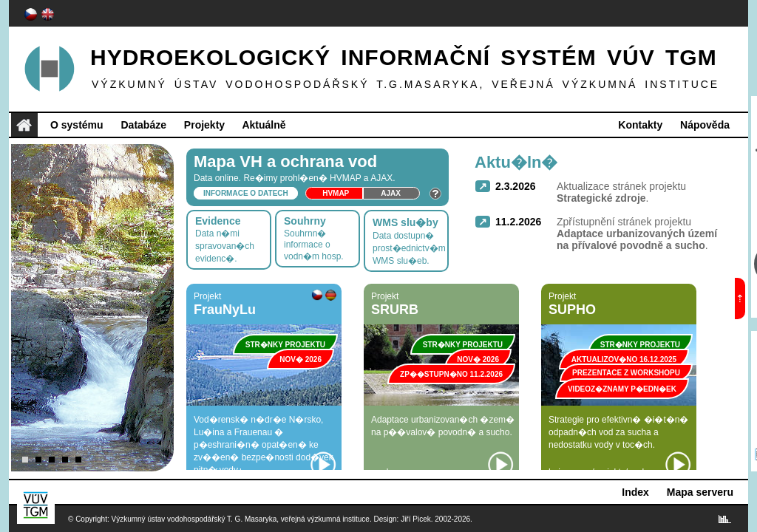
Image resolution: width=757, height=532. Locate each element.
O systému (77, 125)
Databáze (143, 125)
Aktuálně (264, 125)
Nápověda (705, 125)
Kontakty (640, 125)
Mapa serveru (700, 492)
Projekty (204, 125)
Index (635, 492)
